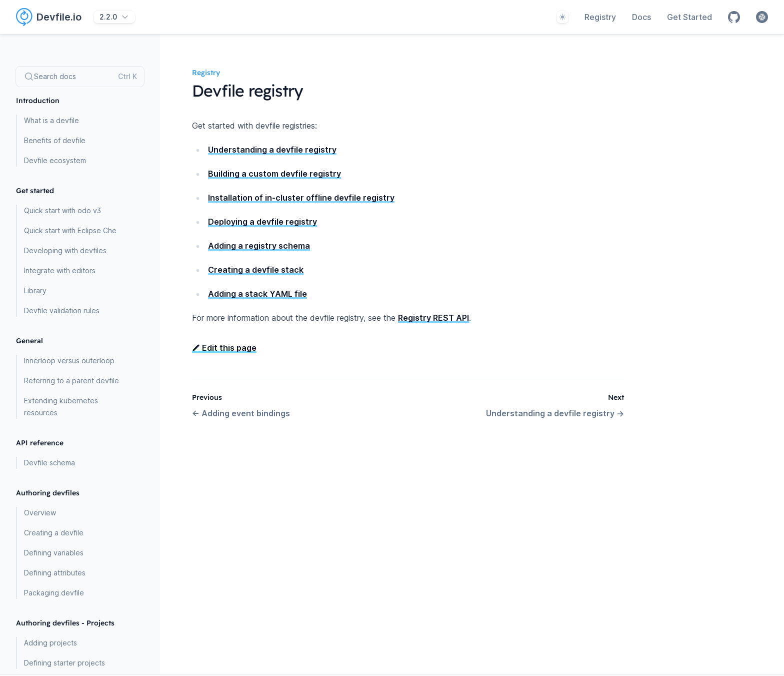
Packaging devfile (54, 593)
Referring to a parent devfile (71, 381)
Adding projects (50, 643)
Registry (600, 17)
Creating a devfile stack (256, 270)
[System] (562, 17)
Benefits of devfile (55, 140)
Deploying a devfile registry (262, 222)
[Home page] (55, 17)
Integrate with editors (60, 270)
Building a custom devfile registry (274, 174)
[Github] (734, 17)
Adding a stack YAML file (257, 294)
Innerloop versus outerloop (69, 361)
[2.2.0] (114, 17)
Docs (641, 17)
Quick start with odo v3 (62, 210)
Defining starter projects (64, 663)
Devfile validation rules (62, 310)
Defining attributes (55, 573)
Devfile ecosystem (55, 160)
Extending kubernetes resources (61, 407)
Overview (40, 513)
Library (35, 290)
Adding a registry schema (259, 246)
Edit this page (224, 348)
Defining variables (54, 553)
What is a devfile (51, 120)
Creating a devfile (54, 533)
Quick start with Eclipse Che (70, 230)
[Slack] (762, 17)
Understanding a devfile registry (272, 150)
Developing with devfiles (65, 250)
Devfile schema (49, 463)
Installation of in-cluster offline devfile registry (301, 198)
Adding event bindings (241, 413)
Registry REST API (433, 318)
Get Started (689, 17)
